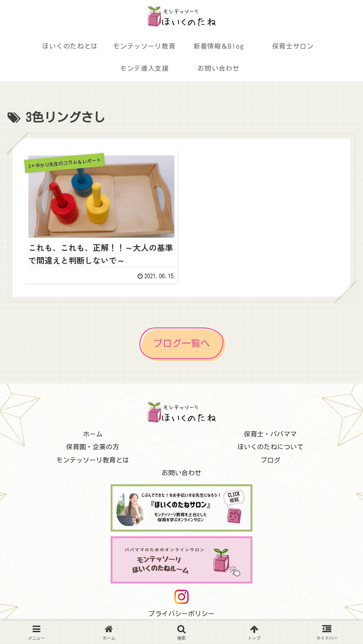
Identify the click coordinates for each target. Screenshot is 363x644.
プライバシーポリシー (181, 614)
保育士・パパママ (270, 434)
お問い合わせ (181, 473)
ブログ (270, 460)
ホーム (93, 434)
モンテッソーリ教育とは (93, 460)
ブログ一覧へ (181, 343)
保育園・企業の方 (93, 447)
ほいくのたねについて (270, 447)
